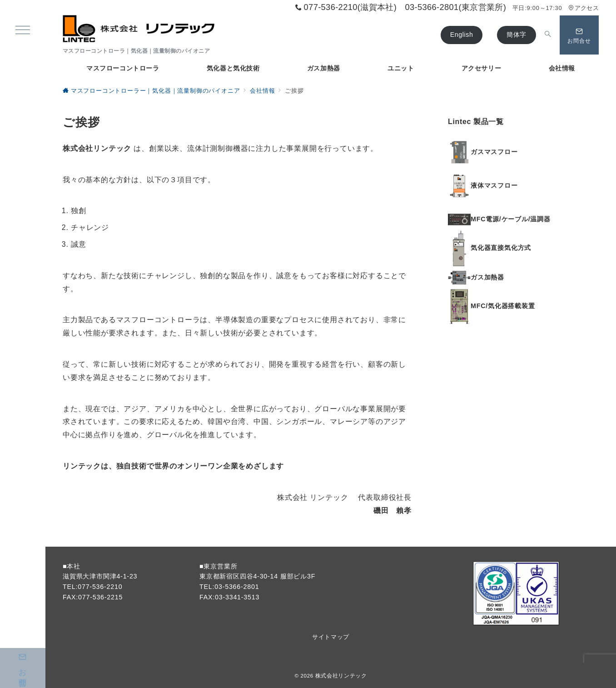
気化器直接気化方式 (501, 248)
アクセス (584, 8)
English (462, 35)
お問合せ (23, 661)
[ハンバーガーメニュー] (23, 31)
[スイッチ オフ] (548, 35)
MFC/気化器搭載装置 (503, 306)
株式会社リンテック (341, 676)
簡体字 (517, 35)
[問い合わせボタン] (579, 35)
